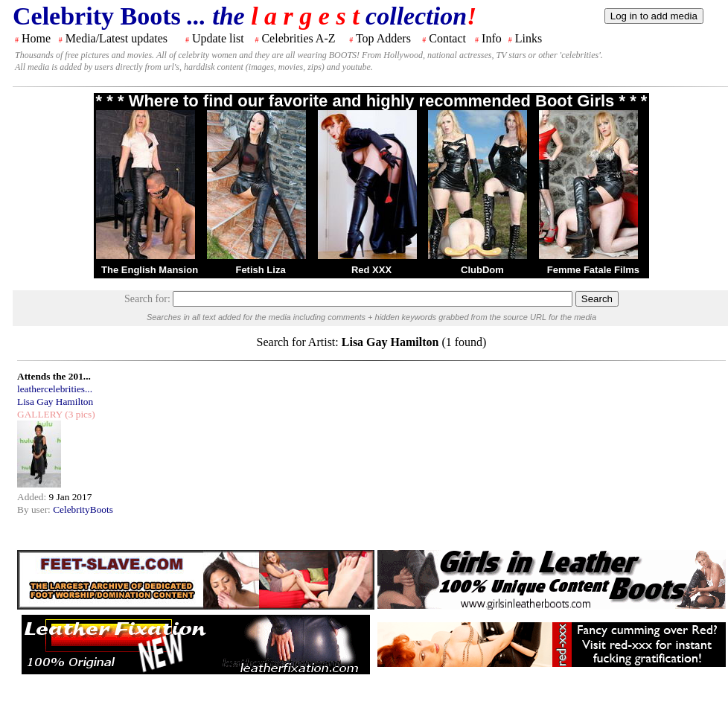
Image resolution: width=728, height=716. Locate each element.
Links (529, 38)
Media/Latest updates (116, 38)
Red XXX (371, 270)
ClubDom (482, 270)
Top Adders (383, 38)
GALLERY (40, 414)
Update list (218, 38)
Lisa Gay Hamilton (55, 402)
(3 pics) (79, 414)
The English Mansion (150, 270)
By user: (35, 509)
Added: (33, 497)
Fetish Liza (260, 270)
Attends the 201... (54, 376)
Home (36, 38)
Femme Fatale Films (593, 270)
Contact (447, 38)
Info (492, 38)
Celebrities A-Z (298, 38)
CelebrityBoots (83, 509)
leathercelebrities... (55, 389)
